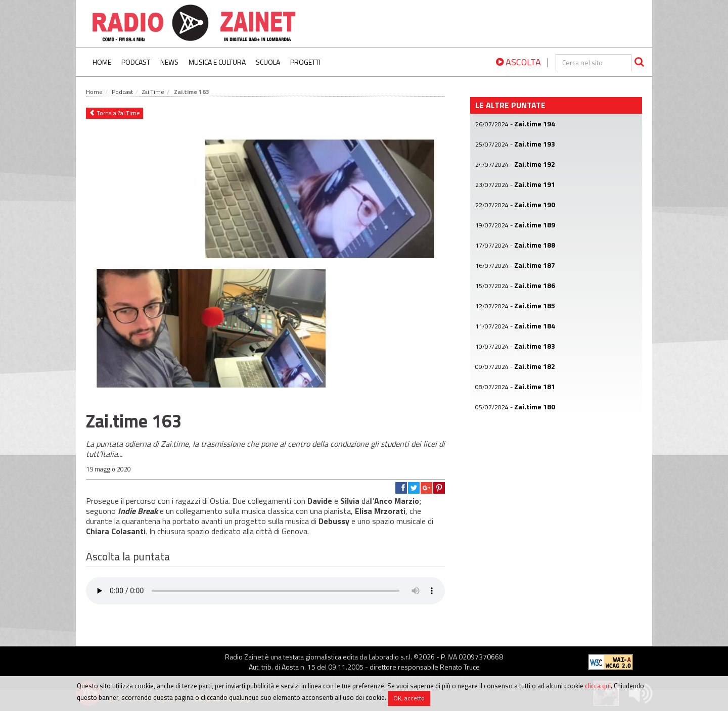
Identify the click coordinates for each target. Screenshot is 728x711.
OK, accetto (409, 698)
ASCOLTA (518, 62)
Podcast (136, 62)
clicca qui (598, 686)
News (169, 62)
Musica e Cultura (217, 62)
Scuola (268, 62)
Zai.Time (153, 92)
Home (102, 62)
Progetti (305, 62)
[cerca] (594, 63)
